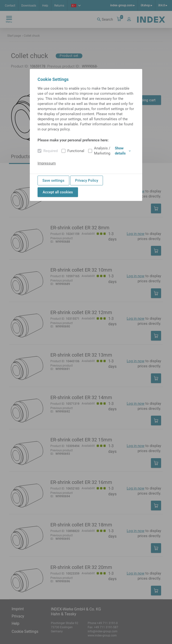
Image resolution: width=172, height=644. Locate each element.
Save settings (53, 180)
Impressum (47, 163)
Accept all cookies (58, 192)
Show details (123, 151)
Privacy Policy (87, 180)
